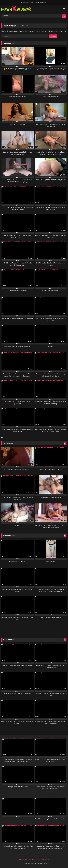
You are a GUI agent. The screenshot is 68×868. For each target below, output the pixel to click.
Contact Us (45, 859)
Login (37, 3)
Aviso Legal (23, 859)
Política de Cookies (34, 859)
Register (44, 3)
